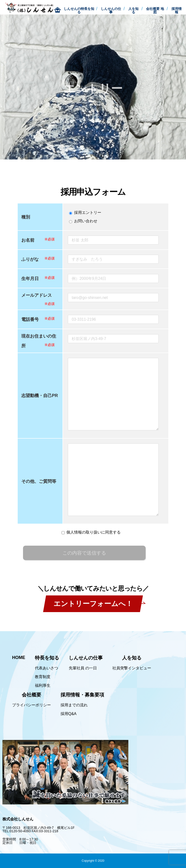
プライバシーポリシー (31, 705)
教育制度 (43, 677)
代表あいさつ (46, 668)
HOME (19, 658)
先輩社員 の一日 (83, 668)
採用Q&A (69, 714)
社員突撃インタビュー (132, 668)
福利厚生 (43, 686)
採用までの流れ (74, 705)
